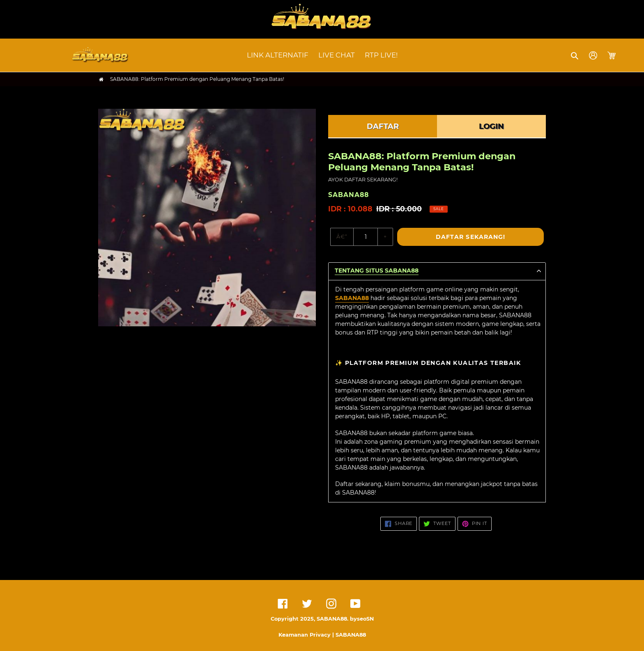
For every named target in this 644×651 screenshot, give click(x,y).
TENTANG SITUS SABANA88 (377, 271)
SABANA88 (352, 298)
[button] (575, 55)
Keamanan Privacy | (307, 635)
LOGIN (491, 126)
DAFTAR (383, 126)
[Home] (101, 79)
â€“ (342, 236)
